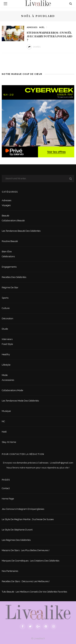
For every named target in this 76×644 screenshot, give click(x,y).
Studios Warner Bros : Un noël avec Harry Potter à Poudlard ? (50, 36)
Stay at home (9, 442)
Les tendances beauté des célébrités (21, 231)
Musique (6, 411)
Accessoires (8, 380)
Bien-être (7, 252)
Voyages (6, 205)
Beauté (5, 216)
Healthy (6, 354)
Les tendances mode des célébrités (20, 401)
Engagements (9, 267)
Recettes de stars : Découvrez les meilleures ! (26, 581)
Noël (42, 27)
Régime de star (10, 287)
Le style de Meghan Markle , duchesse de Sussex (28, 519)
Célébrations (8, 256)
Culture (6, 308)
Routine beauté (10, 241)
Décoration (7, 318)
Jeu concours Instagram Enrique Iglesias (23, 509)
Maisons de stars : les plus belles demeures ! (26, 550)
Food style (7, 344)
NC (3, 421)
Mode (5, 375)
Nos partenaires (10, 571)
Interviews (7, 339)
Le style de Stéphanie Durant (17, 530)
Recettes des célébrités (14, 277)
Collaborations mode (12, 390)
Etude (5, 329)
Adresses (32, 27)
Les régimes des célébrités (16, 540)
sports (5, 298)
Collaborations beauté (13, 221)
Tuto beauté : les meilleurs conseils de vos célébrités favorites (34, 592)
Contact (6, 488)
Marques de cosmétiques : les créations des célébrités (31, 561)
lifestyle (6, 365)
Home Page (8, 499)
